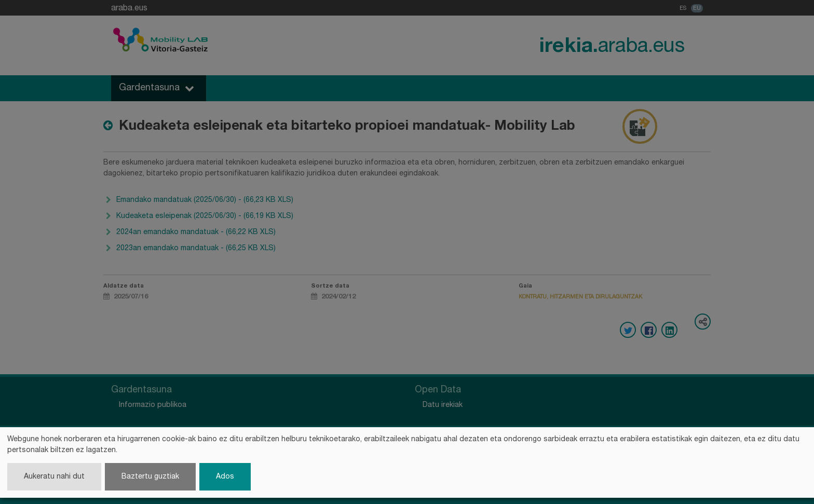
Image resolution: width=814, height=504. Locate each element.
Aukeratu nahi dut (54, 477)
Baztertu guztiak (150, 477)
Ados (225, 477)
